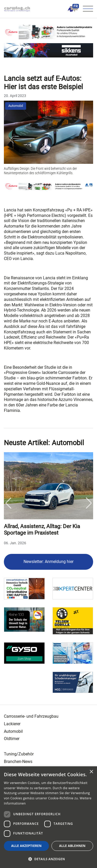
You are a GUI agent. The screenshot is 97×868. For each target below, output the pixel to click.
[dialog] (48, 817)
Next (89, 503)
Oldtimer (12, 739)
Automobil (16, 106)
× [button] (91, 772)
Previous (8, 503)
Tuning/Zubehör (19, 754)
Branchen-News (18, 762)
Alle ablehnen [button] (72, 846)
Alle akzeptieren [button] (26, 846)
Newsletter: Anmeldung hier (48, 562)
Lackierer (12, 724)
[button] (12, 140)
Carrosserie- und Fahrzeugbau (31, 716)
